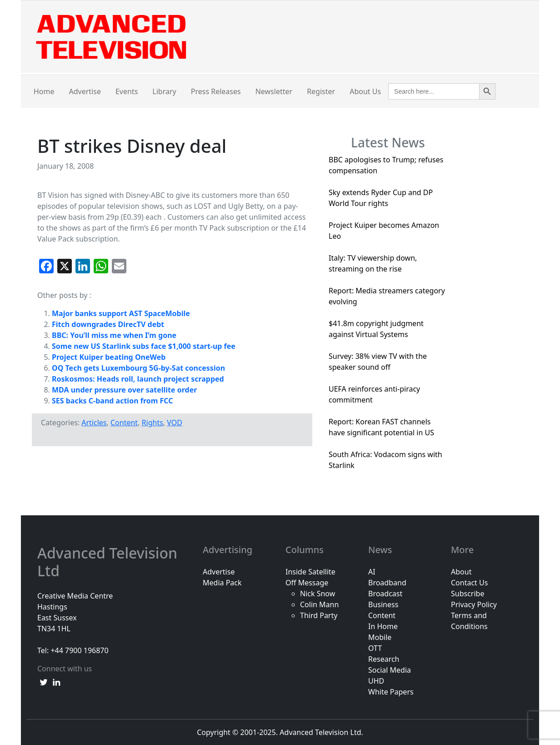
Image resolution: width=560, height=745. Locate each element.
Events (127, 91)
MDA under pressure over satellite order (124, 390)
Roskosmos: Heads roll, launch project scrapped (138, 379)
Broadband (387, 583)
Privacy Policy (474, 604)
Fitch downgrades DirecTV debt (108, 324)
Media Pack (222, 583)
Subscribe (467, 594)
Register (321, 91)
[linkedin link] (56, 681)
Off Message (307, 583)
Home (44, 91)
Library (164, 91)
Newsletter (274, 91)
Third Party (319, 615)
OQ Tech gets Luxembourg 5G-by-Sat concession (138, 368)
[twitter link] (44, 681)
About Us (365, 91)
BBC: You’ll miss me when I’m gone (114, 335)
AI (372, 572)
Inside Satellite (310, 572)
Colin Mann (319, 604)
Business (383, 604)
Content (124, 423)
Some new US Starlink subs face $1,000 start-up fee (144, 346)
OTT (375, 648)
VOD (175, 423)
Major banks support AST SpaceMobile (121, 313)
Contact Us (469, 583)
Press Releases (216, 91)
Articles (94, 423)
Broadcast (385, 594)
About (461, 572)
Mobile (380, 637)
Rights (152, 423)
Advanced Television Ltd (107, 562)
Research (384, 659)
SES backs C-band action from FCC (112, 401)
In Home (383, 626)
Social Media (390, 670)
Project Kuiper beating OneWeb (109, 357)
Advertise (85, 91)
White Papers (391, 692)
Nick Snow (317, 594)
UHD (376, 681)
